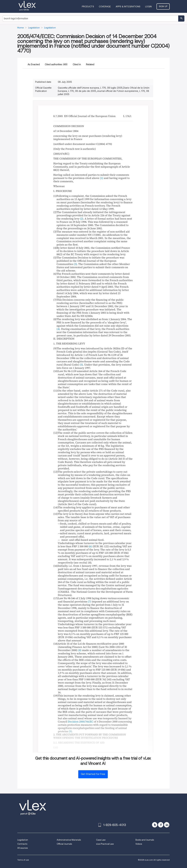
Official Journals (64, 844)
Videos (139, 844)
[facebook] (161, 825)
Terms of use (23, 860)
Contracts (22, 844)
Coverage (105, 6)
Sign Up (163, 6)
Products (88, 6)
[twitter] (155, 825)
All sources (23, 848)
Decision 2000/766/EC (81, 721)
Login (148, 6)
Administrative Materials (69, 840)
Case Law (101, 840)
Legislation (23, 840)
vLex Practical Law (105, 844)
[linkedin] (167, 825)
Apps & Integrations (128, 6)
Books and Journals (145, 840)
